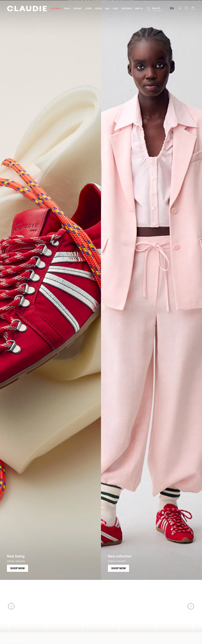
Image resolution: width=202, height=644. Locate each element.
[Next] (191, 606)
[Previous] (11, 606)
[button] (56, 8)
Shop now (17, 568)
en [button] (172, 8)
